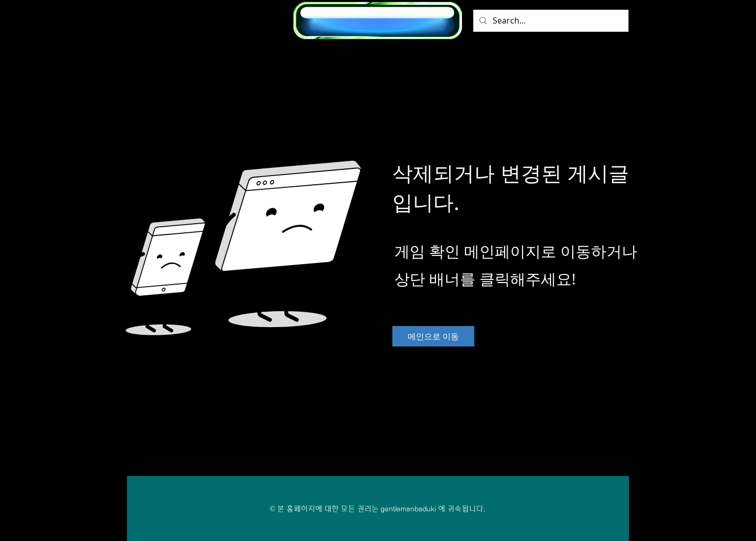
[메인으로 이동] (433, 336)
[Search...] (550, 21)
